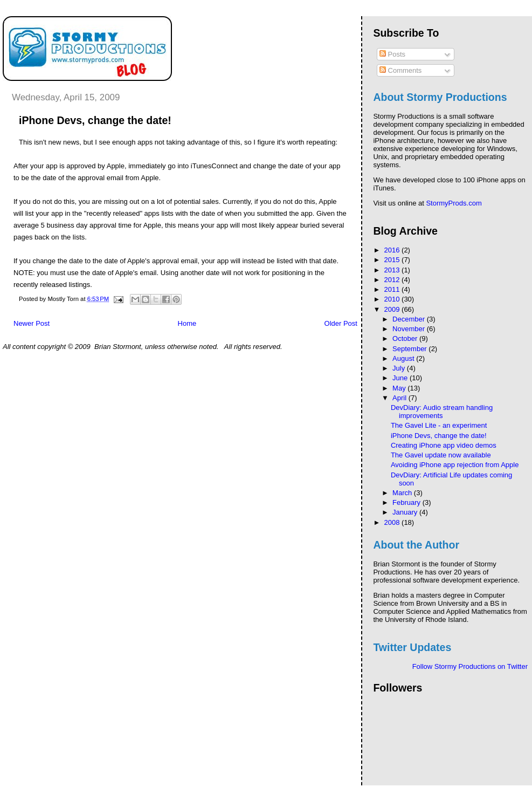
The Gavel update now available (441, 455)
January (406, 512)
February (407, 502)
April (400, 398)
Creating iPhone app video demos (444, 445)
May (400, 388)
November (410, 329)
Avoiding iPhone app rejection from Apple (455, 465)
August (404, 358)
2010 (393, 299)
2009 (393, 309)
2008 (393, 522)
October (406, 338)
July (400, 368)
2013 (393, 270)
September (410, 349)
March (403, 493)
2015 (393, 260)
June (401, 378)
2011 (393, 289)
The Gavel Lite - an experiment (439, 425)
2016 (393, 250)
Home (187, 323)
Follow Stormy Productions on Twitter (470, 666)
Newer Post (32, 323)
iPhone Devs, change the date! (439, 436)
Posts (392, 54)
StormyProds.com (454, 203)
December (410, 319)
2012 (393, 280)
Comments (400, 70)
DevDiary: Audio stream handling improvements (442, 412)
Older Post (341, 323)
